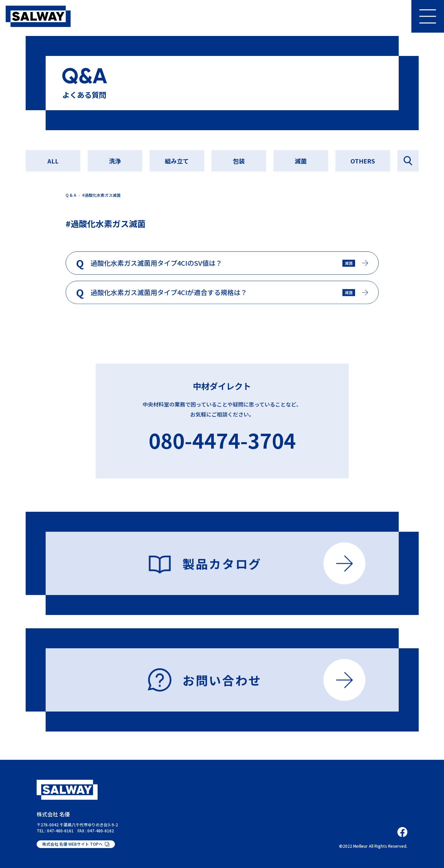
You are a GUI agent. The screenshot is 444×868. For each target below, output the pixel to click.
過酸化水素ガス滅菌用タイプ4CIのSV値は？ (156, 265)
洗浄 (115, 161)
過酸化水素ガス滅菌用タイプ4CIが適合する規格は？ (169, 295)
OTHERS (363, 161)
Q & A (71, 195)
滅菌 (301, 161)
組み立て (177, 161)
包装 (239, 161)
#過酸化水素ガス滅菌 (101, 195)
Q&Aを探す (408, 161)
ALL (53, 161)
